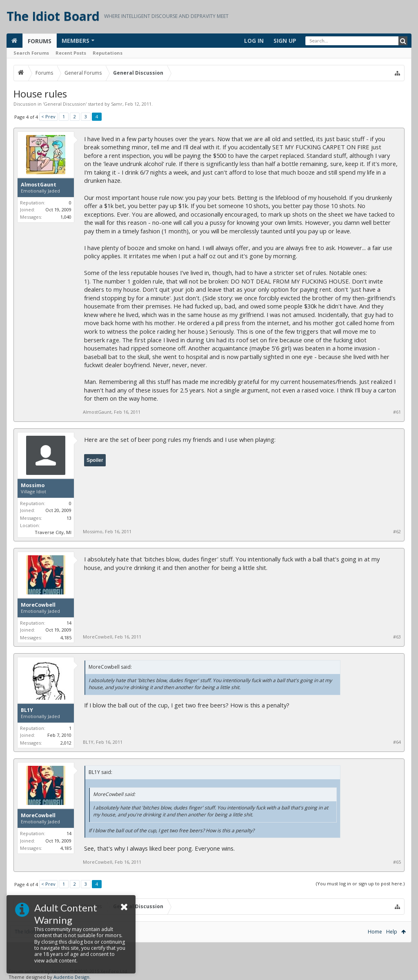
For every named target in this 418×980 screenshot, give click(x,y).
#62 (397, 532)
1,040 (66, 217)
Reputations (108, 53)
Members (76, 41)
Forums (40, 41)
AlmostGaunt (39, 185)
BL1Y (27, 710)
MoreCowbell (38, 605)
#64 (397, 742)
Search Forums (31, 53)
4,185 (66, 637)
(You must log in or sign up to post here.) (360, 884)
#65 (397, 862)
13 (69, 518)
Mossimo (33, 486)
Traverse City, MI (53, 532)
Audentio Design (71, 977)
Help (392, 932)
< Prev (48, 116)
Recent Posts (71, 53)
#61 (397, 412)
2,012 (66, 743)
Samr (117, 104)
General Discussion (65, 104)
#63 (397, 637)
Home (375, 932)
